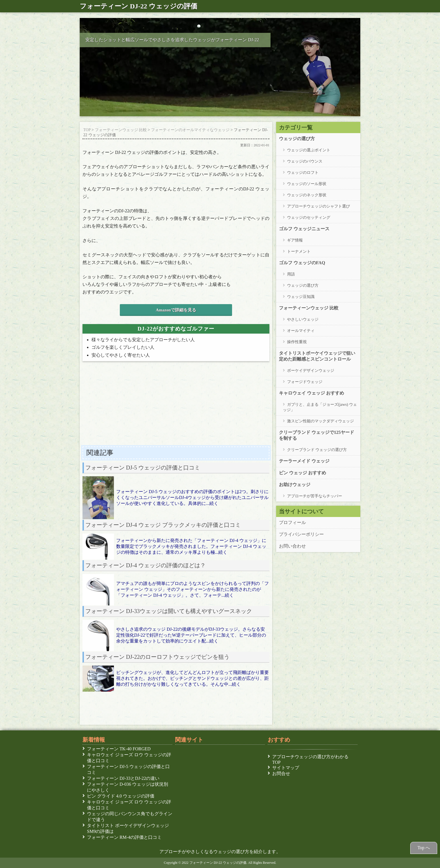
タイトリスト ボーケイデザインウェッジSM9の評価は (128, 828)
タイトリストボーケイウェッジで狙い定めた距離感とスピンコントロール (317, 356)
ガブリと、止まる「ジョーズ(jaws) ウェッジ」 (320, 407)
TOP (87, 130)
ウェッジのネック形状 (307, 195)
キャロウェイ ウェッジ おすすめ (311, 393)
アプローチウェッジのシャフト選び (318, 206)
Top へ (424, 848)
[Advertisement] (176, 405)
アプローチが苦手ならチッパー (315, 496)
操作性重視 (297, 342)
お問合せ (281, 773)
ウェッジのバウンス (305, 161)
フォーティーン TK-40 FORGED (120, 749)
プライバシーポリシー (301, 534)
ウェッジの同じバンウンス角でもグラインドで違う (130, 816)
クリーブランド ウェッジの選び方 (317, 449)
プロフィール (292, 522)
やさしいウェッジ (303, 319)
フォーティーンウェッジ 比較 (121, 130)
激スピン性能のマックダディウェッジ (320, 421)
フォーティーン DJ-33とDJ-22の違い (124, 778)
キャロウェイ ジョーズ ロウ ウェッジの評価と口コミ (129, 757)
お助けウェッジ (295, 484)
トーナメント (299, 251)
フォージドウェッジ (305, 381)
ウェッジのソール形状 (307, 184)
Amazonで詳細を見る (176, 310)
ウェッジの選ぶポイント (309, 150)
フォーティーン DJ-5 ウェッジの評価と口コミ (128, 769)
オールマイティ (301, 330)
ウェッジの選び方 (297, 138)
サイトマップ (286, 767)
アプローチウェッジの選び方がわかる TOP (310, 759)
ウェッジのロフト (303, 172)
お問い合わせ (292, 546)
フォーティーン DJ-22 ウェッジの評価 (138, 6)
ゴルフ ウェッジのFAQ (302, 263)
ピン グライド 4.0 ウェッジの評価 (122, 796)
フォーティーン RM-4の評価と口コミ (125, 837)
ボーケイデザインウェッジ (311, 370)
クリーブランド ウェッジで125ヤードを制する (317, 435)
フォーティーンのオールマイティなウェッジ (190, 130)
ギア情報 (295, 240)
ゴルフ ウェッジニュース (304, 229)
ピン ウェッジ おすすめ (302, 473)
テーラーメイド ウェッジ (304, 461)
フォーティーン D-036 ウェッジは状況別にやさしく (128, 787)
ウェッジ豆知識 (301, 296)
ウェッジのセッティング (309, 217)
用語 (291, 274)
